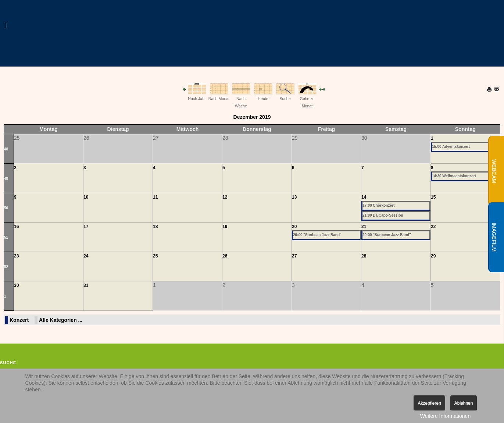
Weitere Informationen (445, 416)
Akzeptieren (429, 403)
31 (86, 285)
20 (294, 227)
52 (6, 267)
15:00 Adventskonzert (451, 147)
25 (155, 256)
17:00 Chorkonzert (378, 205)
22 (433, 227)
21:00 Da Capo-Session (383, 215)
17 (86, 227)
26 (225, 256)
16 (16, 227)
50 (6, 208)
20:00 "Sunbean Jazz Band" (317, 235)
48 (6, 149)
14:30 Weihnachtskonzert (454, 176)
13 (294, 197)
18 (155, 227)
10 (86, 197)
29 (433, 256)
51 (6, 237)
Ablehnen (464, 403)
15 (433, 197)
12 (225, 197)
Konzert (19, 320)
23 (16, 256)
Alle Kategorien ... (61, 320)
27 (294, 256)
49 (6, 179)
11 (155, 197)
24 (86, 256)
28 (364, 256)
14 (364, 197)
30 (16, 285)
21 (364, 227)
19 (225, 227)
